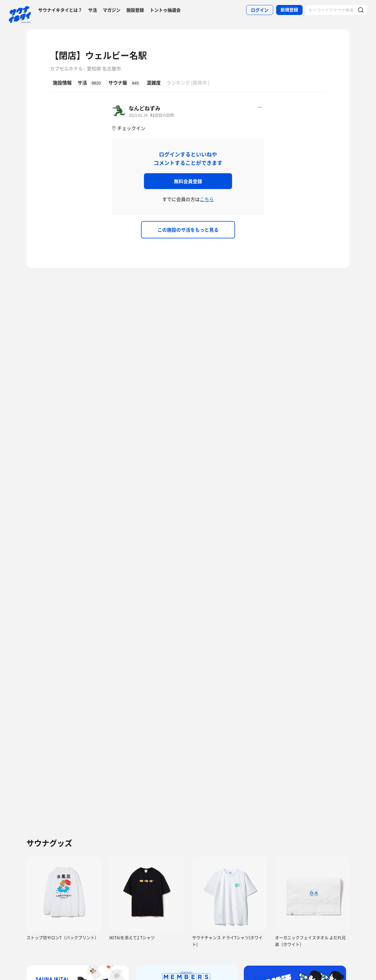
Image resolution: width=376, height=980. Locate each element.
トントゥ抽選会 (165, 10)
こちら (207, 199)
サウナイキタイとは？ (60, 10)
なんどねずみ (145, 108)
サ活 (93, 10)
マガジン (112, 10)
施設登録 (135, 10)
